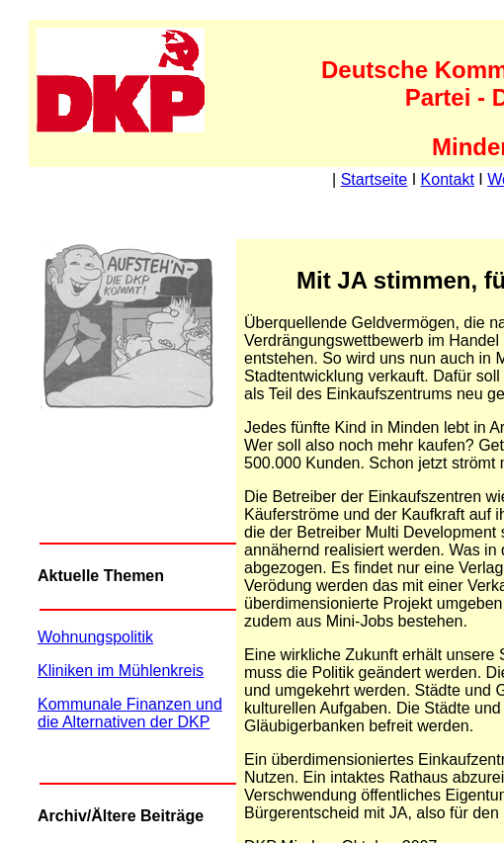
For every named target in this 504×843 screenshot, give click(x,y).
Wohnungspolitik (95, 637)
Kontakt (448, 179)
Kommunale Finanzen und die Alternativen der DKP (130, 713)
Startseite (375, 179)
